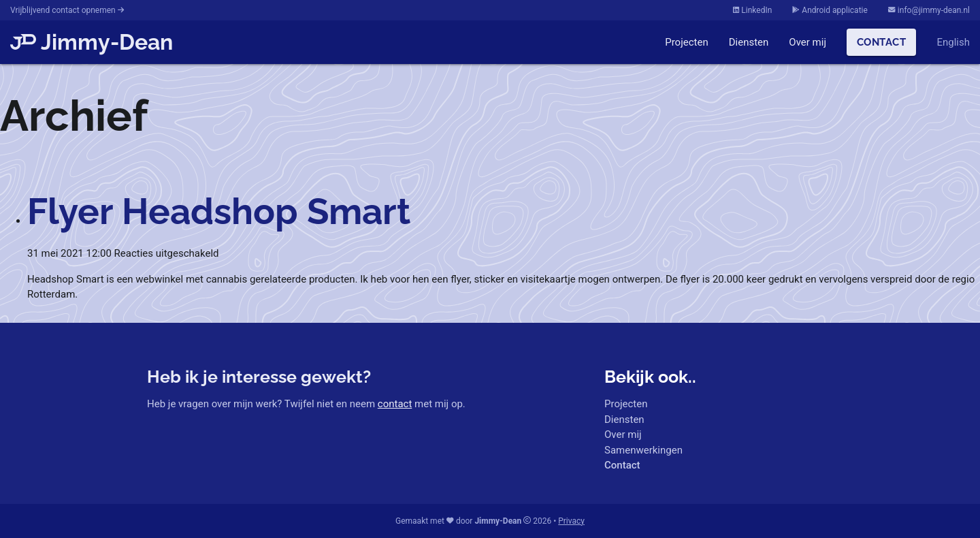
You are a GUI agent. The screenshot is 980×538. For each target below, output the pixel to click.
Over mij (807, 42)
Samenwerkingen (643, 450)
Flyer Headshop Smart (219, 211)
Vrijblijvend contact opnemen (67, 10)
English (953, 42)
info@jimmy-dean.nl (929, 10)
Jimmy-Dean (92, 42)
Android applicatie (830, 10)
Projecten (687, 42)
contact (395, 404)
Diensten (749, 42)
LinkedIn (752, 10)
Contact (882, 42)
